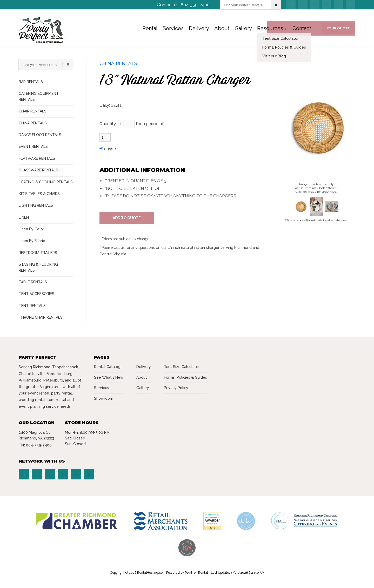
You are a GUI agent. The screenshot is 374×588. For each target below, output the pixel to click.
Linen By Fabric (32, 241)
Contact (302, 30)
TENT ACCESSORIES (36, 294)
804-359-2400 (39, 445)
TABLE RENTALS (33, 282)
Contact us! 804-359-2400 (183, 6)
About (222, 30)
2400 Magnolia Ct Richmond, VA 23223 (36, 435)
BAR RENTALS (31, 82)
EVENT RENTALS (33, 146)
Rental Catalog (107, 367)
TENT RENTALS (32, 306)
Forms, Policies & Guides (185, 377)
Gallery (243, 30)
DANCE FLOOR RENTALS (40, 135)
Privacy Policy (176, 388)
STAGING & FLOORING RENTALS (38, 267)
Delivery (199, 30)
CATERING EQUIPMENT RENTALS (39, 96)
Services (173, 30)
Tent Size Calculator (182, 367)
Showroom (104, 398)
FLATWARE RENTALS (37, 158)
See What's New (109, 377)
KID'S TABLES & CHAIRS (39, 194)
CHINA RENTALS (33, 123)
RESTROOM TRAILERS (38, 253)
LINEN (24, 217)
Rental (150, 30)
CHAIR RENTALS (33, 111)
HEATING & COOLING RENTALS (46, 182)
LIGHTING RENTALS (36, 205)
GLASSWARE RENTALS (38, 170)
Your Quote (338, 30)
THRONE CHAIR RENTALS (41, 317)
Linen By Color (31, 229)
